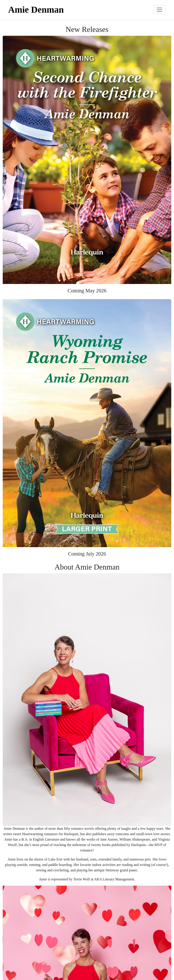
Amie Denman (36, 10)
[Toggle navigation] (159, 10)
